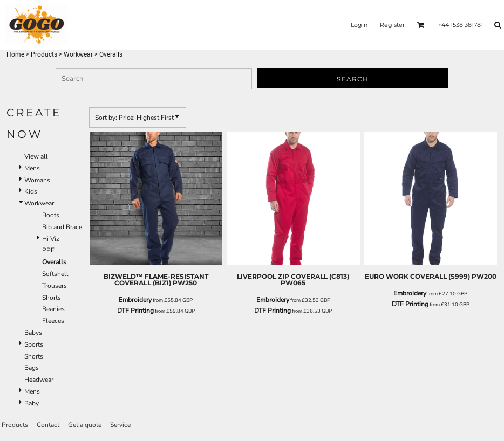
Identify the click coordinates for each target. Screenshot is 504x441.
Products (44, 54)
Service (120, 425)
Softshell (55, 274)
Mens (32, 168)
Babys (33, 333)
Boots (51, 215)
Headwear (39, 380)
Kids (31, 191)
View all (36, 156)
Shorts (52, 298)
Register (392, 25)
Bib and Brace (62, 227)
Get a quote (85, 425)
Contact (48, 425)
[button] (421, 25)
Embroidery (135, 300)
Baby (32, 403)
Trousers (55, 286)
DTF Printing (135, 311)
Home (15, 54)
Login (359, 25)
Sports (34, 344)
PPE (48, 250)
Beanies (53, 309)
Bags (32, 368)
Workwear (78, 54)
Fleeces (53, 321)
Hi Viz (51, 239)
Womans (37, 180)
